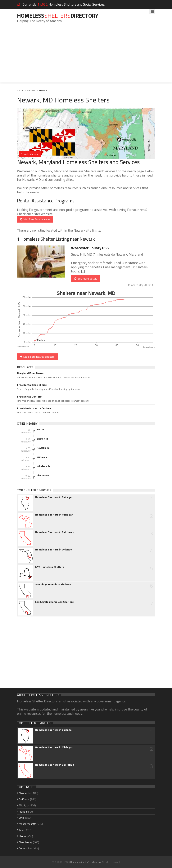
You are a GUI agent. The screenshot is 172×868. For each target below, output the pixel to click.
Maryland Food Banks (30, 373)
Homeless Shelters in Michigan (54, 515)
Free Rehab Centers (29, 397)
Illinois (23, 836)
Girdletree (43, 475)
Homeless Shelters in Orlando (54, 550)
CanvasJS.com (149, 347)
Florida (23, 811)
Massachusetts (28, 824)
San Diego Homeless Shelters (53, 584)
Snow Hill (42, 439)
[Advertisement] (86, 56)
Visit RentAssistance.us (35, 219)
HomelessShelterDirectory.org (86, 862)
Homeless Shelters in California (55, 532)
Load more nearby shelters (37, 357)
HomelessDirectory (58, 16)
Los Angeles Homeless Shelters (54, 602)
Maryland (31, 90)
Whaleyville (44, 466)
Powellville (43, 448)
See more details (86, 278)
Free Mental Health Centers (34, 408)
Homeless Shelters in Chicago (53, 497)
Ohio (22, 818)
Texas (22, 830)
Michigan (24, 805)
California (24, 799)
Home (20, 90)
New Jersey (26, 842)
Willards (42, 457)
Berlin (40, 429)
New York (24, 793)
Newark (43, 90)
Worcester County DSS (90, 248)
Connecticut (26, 848)
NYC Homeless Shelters (50, 567)
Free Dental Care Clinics (32, 385)
